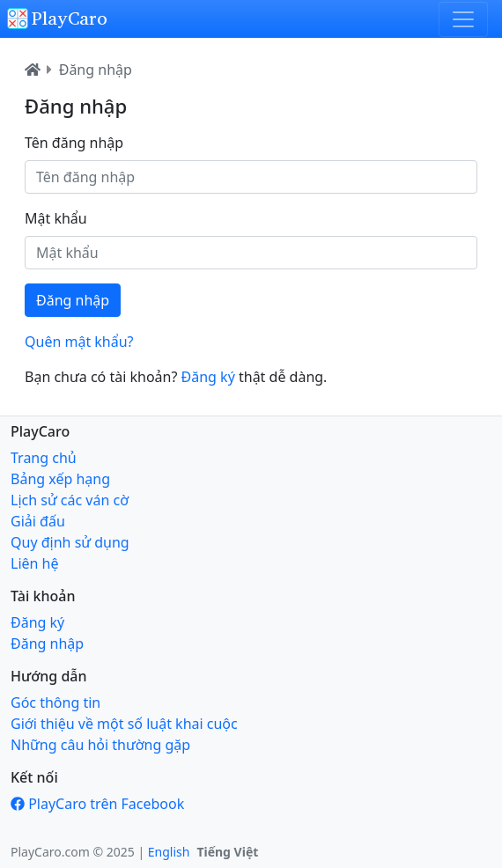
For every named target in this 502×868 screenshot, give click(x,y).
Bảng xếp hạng (60, 479)
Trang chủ (44, 458)
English (169, 852)
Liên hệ (35, 563)
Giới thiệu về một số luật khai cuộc (124, 724)
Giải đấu (38, 521)
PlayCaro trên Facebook (106, 804)
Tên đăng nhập (74, 143)
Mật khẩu (56, 218)
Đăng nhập (96, 70)
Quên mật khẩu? (79, 342)
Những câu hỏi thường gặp (100, 745)
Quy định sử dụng (70, 542)
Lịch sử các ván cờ (70, 500)
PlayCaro (57, 18)
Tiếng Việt (227, 852)
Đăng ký (208, 377)
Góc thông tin (55, 702)
